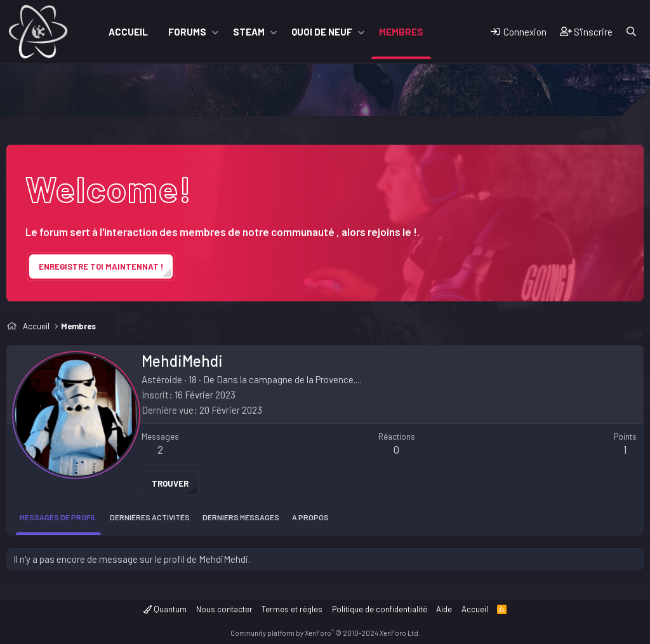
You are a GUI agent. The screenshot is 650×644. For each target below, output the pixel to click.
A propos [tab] (310, 517)
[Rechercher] (631, 32)
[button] (215, 32)
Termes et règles (292, 609)
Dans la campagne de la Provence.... (289, 379)
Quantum (165, 609)
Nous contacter (224, 609)
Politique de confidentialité (380, 609)
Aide (444, 609)
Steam (249, 32)
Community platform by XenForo (325, 633)
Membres (401, 32)
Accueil (128, 32)
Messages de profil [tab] (58, 517)
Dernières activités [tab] (150, 517)
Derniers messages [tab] (241, 517)
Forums (187, 32)
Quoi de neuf (322, 32)
